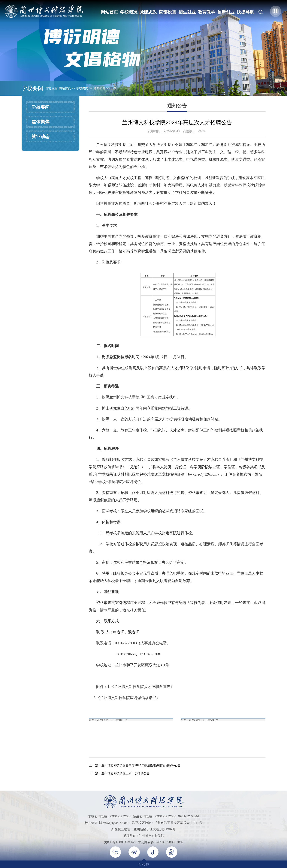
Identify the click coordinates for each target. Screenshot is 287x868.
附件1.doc (102, 720)
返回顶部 (143, 864)
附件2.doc (195, 720)
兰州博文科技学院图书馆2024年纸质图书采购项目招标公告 (143, 765)
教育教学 (206, 12)
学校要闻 (82, 88)
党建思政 (148, 12)
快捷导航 (245, 12)
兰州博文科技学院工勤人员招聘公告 (127, 773)
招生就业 (187, 12)
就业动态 (41, 136)
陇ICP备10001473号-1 (120, 842)
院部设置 (167, 12)
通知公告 (99, 88)
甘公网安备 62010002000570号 (160, 842)
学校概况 (128, 12)
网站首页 (109, 12)
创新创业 (226, 12)
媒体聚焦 (41, 122)
